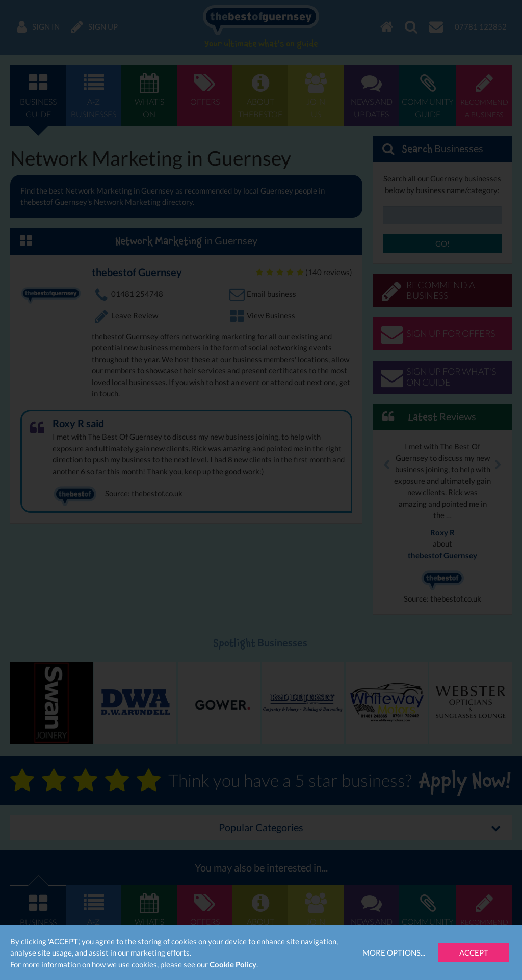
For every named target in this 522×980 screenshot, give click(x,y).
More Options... (394, 952)
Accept (474, 952)
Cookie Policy (233, 964)
